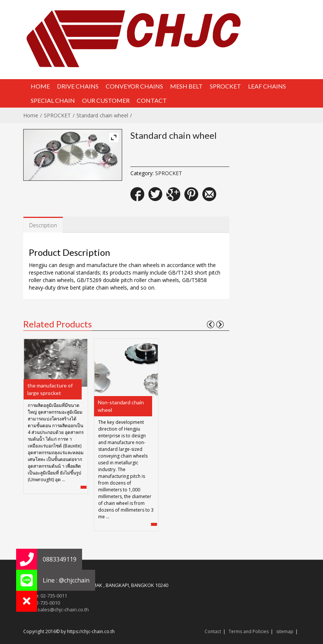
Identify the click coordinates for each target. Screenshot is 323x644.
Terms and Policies (249, 631)
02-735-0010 (47, 603)
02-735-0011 (54, 596)
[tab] (43, 225)
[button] (27, 601)
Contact (213, 631)
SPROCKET (57, 115)
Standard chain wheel (102, 115)
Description (43, 225)
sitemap (285, 631)
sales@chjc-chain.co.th (63, 609)
